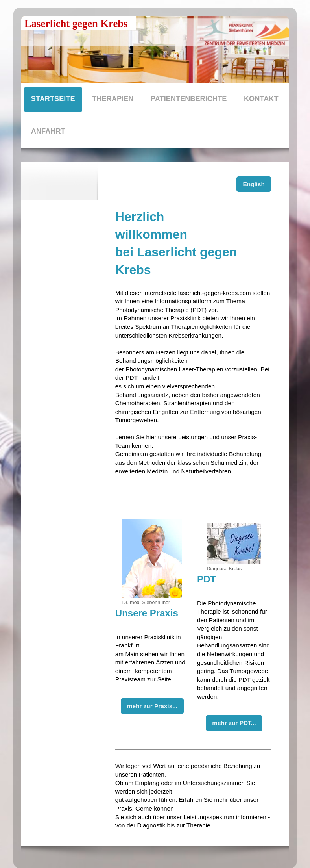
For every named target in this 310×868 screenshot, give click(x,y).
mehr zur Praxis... (152, 706)
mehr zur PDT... (234, 723)
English (254, 184)
